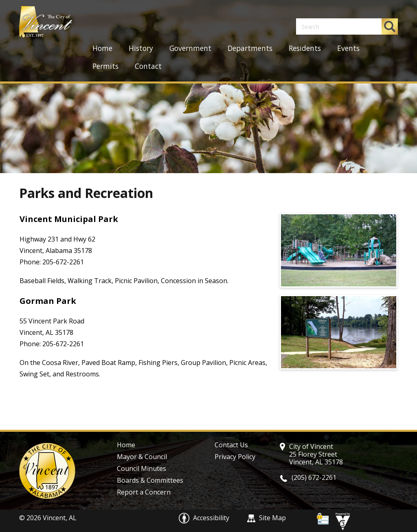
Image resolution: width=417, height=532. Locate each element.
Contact (148, 66)
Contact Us (231, 445)
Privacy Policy (235, 457)
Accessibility (205, 518)
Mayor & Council (142, 457)
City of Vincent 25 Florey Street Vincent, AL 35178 (316, 454)
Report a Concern (144, 492)
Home (102, 48)
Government (190, 48)
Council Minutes (142, 468)
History (141, 48)
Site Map (267, 518)
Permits (105, 66)
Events (348, 48)
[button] (390, 26)
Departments (250, 48)
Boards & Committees (150, 480)
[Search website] (335, 26)
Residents (305, 48)
